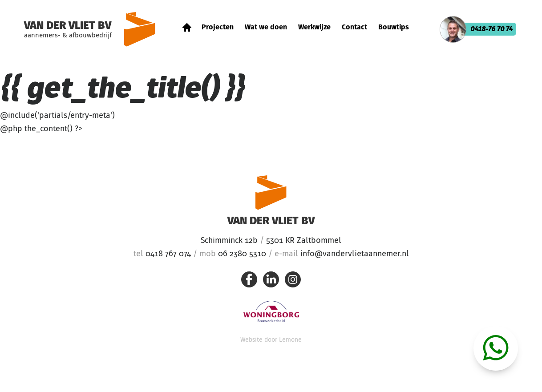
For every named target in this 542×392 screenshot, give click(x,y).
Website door (271, 340)
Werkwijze (314, 28)
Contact (354, 28)
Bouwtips (394, 28)
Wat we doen (266, 28)
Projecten (218, 28)
